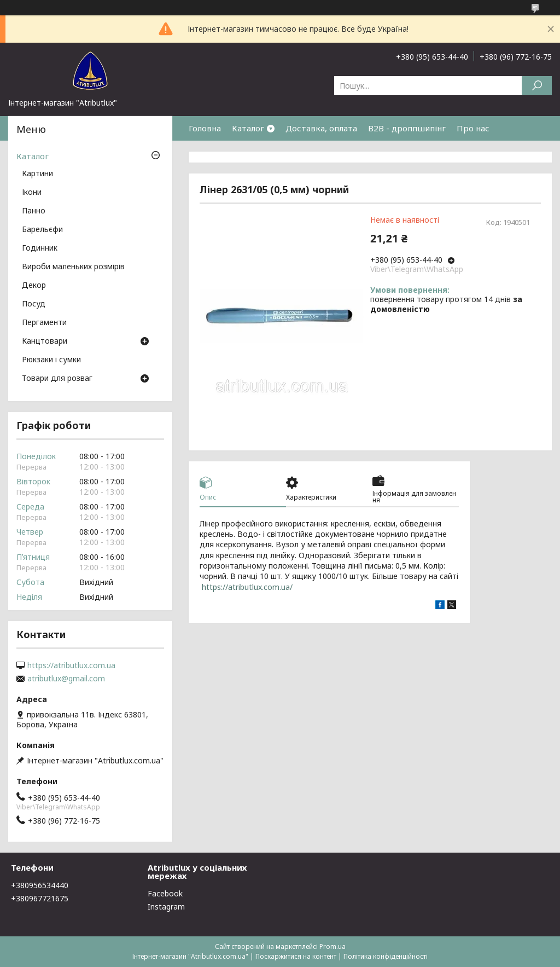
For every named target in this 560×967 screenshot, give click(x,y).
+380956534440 (40, 885)
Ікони (32, 193)
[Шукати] (537, 86)
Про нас (473, 128)
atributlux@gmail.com (66, 679)
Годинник (40, 248)
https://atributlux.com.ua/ (247, 587)
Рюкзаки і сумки (51, 360)
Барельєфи (42, 230)
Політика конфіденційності (386, 956)
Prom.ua (332, 946)
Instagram (166, 907)
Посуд (34, 304)
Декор (34, 286)
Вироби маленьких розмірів (73, 267)
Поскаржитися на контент (296, 956)
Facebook (165, 893)
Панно (34, 211)
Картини (37, 174)
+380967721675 (40, 898)
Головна (205, 128)
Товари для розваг (57, 379)
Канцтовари (45, 341)
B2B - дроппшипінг (407, 128)
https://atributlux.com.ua (71, 665)
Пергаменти (44, 323)
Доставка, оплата (321, 128)
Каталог (248, 128)
